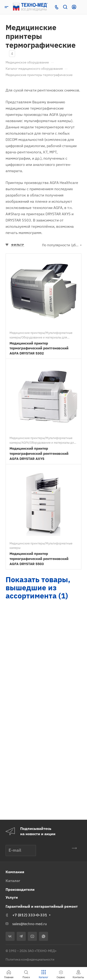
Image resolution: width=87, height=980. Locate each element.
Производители (20, 889)
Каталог (13, 881)
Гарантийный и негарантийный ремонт (42, 906)
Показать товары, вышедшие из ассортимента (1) (38, 588)
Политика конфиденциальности (30, 959)
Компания (15, 872)
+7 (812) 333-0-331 (30, 915)
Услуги (12, 897)
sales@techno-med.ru (30, 924)
